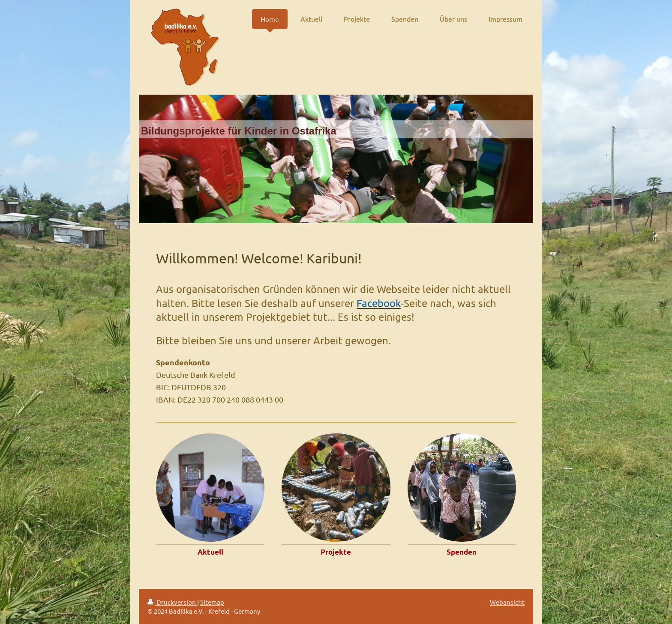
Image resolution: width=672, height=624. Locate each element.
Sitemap (212, 602)
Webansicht (507, 602)
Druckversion (172, 602)
